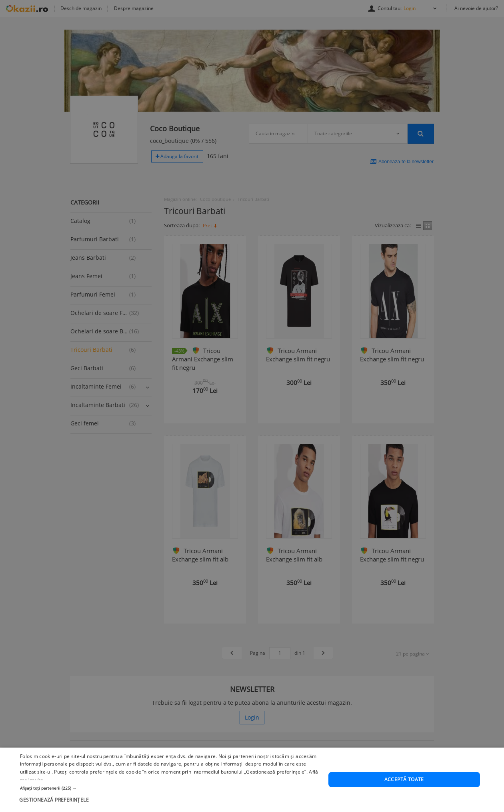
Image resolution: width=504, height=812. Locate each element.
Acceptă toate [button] (404, 801)
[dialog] (252, 406)
